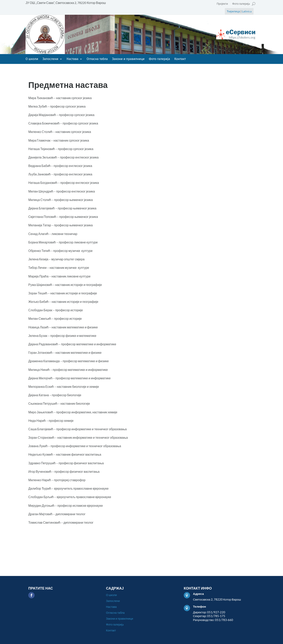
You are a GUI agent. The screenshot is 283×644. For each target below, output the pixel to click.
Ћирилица (233, 11)
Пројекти (222, 4)
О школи (32, 59)
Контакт (180, 59)
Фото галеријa (241, 4)
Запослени (50, 59)
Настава (73, 59)
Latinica (247, 11)
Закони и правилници (128, 59)
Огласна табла (97, 59)
